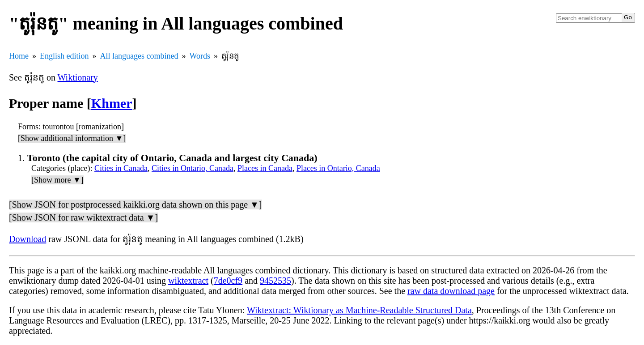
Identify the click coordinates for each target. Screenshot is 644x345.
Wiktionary (78, 77)
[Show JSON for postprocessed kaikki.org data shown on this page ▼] (135, 204)
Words (200, 56)
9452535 (275, 281)
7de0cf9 (228, 281)
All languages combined (139, 56)
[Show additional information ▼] (72, 138)
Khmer (112, 103)
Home (19, 56)
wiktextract (188, 281)
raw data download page (451, 291)
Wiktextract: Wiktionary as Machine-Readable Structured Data (359, 310)
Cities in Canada (121, 168)
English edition (64, 56)
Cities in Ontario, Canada (193, 168)
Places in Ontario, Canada (338, 168)
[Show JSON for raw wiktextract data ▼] (83, 217)
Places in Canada (265, 168)
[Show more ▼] (57, 180)
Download (28, 239)
